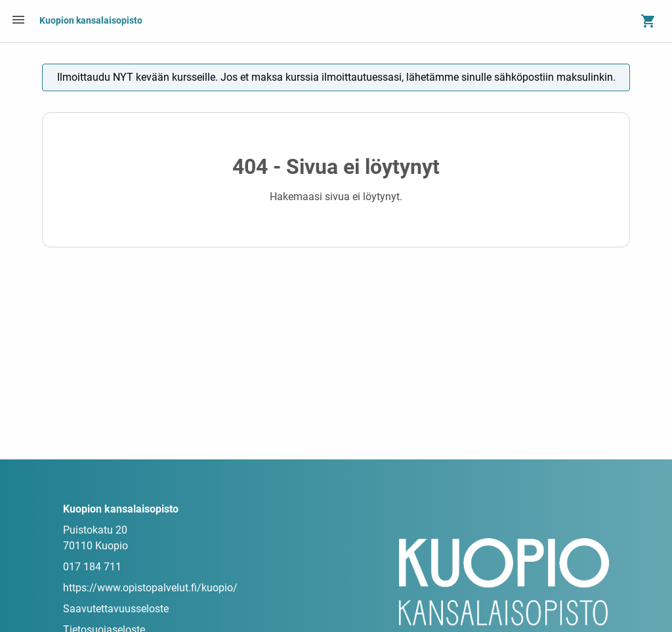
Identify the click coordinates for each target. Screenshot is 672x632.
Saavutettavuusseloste (116, 609)
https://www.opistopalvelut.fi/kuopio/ (150, 588)
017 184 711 (92, 567)
